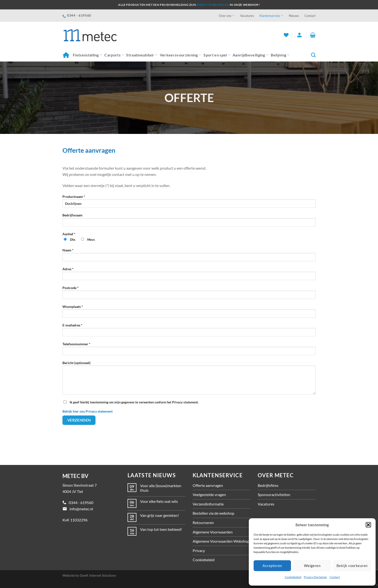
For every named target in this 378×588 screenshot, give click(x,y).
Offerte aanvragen (208, 485)
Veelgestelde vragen (209, 495)
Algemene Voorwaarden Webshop (221, 541)
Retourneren (203, 522)
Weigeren (312, 566)
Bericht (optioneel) (189, 379)
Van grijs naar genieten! (159, 515)
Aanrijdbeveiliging (250, 55)
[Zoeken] (313, 55)
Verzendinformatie (208, 504)
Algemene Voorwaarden (213, 532)
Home (66, 55)
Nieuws (294, 16)
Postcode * (189, 294)
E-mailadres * (189, 331)
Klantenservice (271, 16)
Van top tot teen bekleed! (161, 529)
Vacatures (247, 16)
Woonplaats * (189, 313)
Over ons (227, 16)
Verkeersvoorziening (181, 55)
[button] (368, 525)
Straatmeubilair (142, 55)
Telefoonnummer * (189, 350)
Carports (114, 55)
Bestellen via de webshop (213, 513)
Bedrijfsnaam (189, 221)
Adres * (189, 275)
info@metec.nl (81, 509)
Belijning (280, 55)
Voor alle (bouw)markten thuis (161, 488)
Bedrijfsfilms (268, 485)
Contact (335, 577)
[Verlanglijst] (286, 35)
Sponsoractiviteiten (274, 495)
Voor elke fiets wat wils (159, 501)
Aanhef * (189, 239)
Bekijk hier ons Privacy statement (88, 411)
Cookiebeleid (293, 577)
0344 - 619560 (81, 502)
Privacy (199, 550)
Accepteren (272, 566)
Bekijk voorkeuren (352, 566)
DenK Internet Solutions (98, 575)
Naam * (189, 256)
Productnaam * (189, 203)
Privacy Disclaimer (315, 577)
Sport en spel (217, 55)
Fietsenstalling (87, 55)
